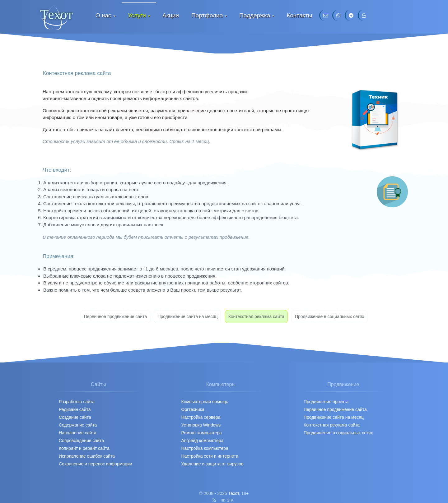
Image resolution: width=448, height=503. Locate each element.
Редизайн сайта (75, 409)
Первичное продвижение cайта (116, 316)
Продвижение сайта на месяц (187, 316)
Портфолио (207, 15)
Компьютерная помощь (205, 402)
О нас (103, 15)
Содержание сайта (78, 425)
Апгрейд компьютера (203, 441)
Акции (171, 15)
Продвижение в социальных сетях (330, 316)
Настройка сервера (201, 417)
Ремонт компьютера (202, 433)
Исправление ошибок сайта (87, 456)
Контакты (299, 15)
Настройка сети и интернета (210, 456)
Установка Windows (201, 425)
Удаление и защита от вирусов (212, 464)
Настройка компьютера (205, 448)
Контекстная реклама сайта (256, 316)
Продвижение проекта (326, 402)
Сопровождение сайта (81, 441)
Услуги (137, 15)
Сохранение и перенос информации (96, 464)
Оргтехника (193, 409)
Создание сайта (75, 417)
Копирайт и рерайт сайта (84, 448)
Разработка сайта (77, 402)
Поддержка (255, 15)
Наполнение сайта (78, 433)
